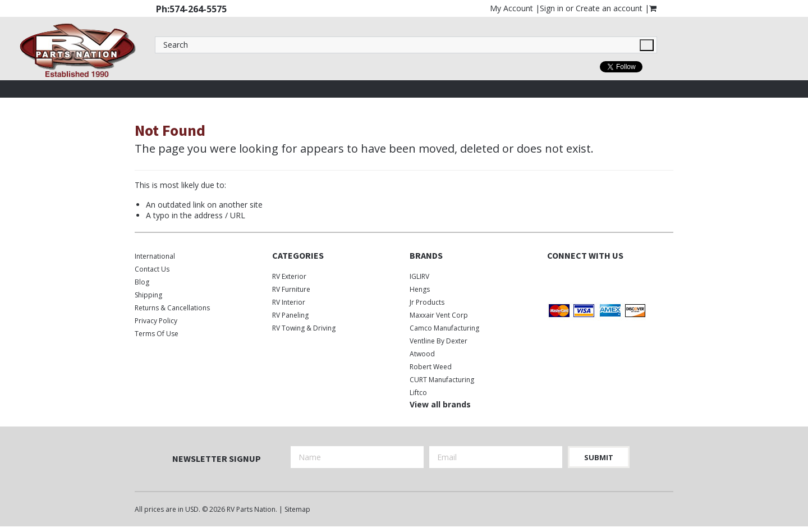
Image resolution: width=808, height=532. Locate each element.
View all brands (440, 404)
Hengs (420, 289)
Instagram (593, 279)
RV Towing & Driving (304, 328)
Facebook (554, 279)
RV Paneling (290, 315)
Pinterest (613, 279)
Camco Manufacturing (444, 328)
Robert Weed (431, 367)
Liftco (418, 393)
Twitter (574, 279)
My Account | (515, 8)
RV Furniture (291, 289)
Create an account (609, 8)
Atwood (422, 354)
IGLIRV (419, 276)
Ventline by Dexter (439, 341)
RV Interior (289, 302)
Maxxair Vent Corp (439, 315)
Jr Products (427, 302)
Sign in (552, 8)
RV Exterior (289, 276)
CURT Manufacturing (442, 380)
